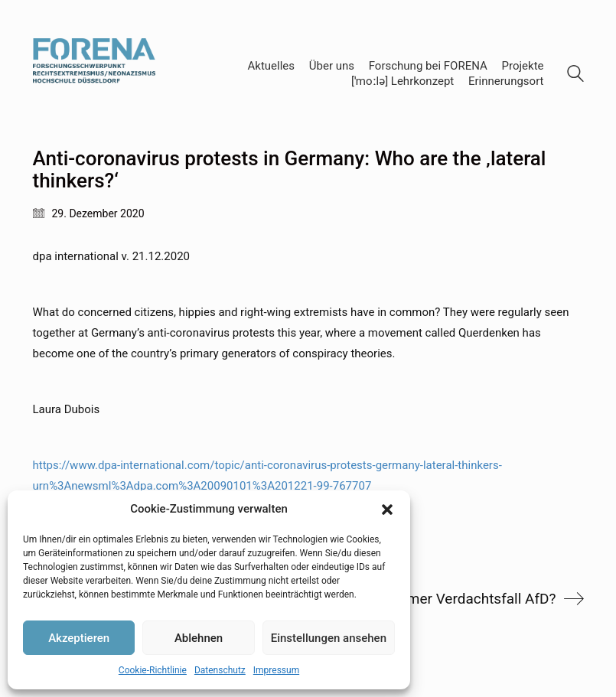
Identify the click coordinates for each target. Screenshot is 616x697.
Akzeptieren (79, 638)
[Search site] (575, 76)
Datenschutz (220, 670)
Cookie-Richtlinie (153, 670)
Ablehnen (199, 638)
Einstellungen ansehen (329, 638)
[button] (387, 510)
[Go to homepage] (94, 74)
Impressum (276, 670)
